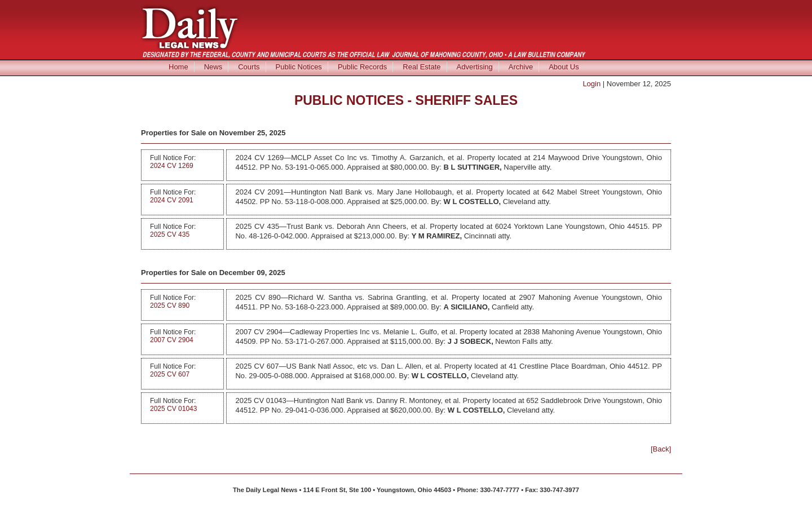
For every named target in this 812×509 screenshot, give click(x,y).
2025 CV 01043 (173, 409)
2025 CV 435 (170, 234)
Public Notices (299, 67)
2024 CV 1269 (172, 166)
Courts (249, 67)
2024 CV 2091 (172, 200)
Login (592, 84)
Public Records (362, 67)
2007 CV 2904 (172, 340)
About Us (564, 67)
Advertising (475, 67)
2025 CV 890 (170, 306)
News (213, 67)
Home (178, 67)
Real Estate (422, 67)
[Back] (661, 449)
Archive (521, 67)
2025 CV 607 (170, 374)
